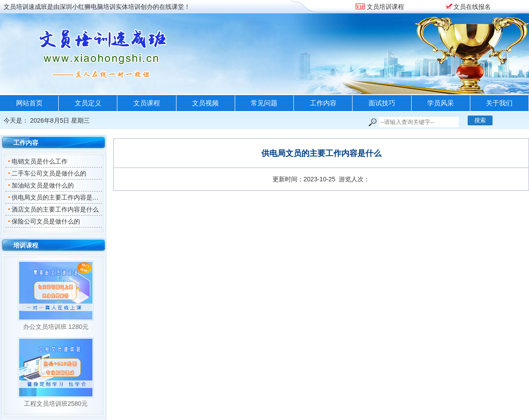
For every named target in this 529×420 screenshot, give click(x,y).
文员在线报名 (472, 7)
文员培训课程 (385, 7)
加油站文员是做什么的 (41, 185)
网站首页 (29, 103)
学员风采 (441, 103)
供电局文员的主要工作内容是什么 (56, 197)
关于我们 (499, 103)
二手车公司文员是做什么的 (47, 173)
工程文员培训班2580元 (56, 404)
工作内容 (323, 103)
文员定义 (88, 103)
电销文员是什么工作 (38, 161)
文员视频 (205, 103)
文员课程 (147, 103)
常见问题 (264, 103)
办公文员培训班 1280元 (56, 327)
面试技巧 (382, 103)
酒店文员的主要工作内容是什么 (53, 209)
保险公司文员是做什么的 (44, 221)
